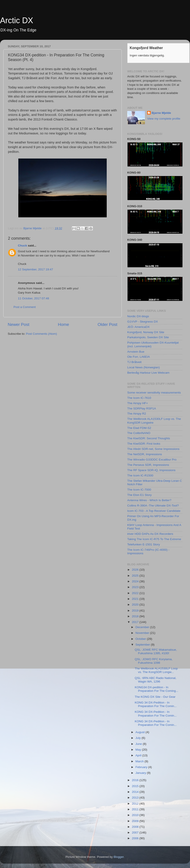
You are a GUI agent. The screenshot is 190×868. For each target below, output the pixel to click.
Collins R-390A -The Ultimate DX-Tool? (153, 506)
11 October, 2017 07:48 (33, 298)
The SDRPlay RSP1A (142, 408)
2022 (136, 593)
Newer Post (19, 324)
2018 (136, 616)
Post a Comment (25, 307)
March (140, 761)
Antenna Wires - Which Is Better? (149, 500)
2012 (136, 804)
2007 (136, 833)
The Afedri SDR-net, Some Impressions (153, 449)
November (143, 633)
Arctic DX (17, 20)
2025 (136, 576)
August (141, 732)
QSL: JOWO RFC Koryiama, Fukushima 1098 (154, 661)
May (139, 750)
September (143, 645)
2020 (136, 605)
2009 (136, 821)
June (139, 744)
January (141, 773)
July (139, 738)
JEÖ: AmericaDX (138, 327)
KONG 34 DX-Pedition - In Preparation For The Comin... (156, 704)
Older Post (107, 324)
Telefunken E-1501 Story (144, 544)
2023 (136, 587)
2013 (136, 798)
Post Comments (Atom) (42, 334)
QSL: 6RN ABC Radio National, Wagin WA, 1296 (156, 680)
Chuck (22, 246)
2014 (136, 792)
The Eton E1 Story (139, 495)
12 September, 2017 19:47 (35, 269)
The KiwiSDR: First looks (144, 444)
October (141, 639)
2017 (136, 622)
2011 (136, 809)
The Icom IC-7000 (139, 490)
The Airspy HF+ (138, 403)
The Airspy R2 (137, 414)
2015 (136, 786)
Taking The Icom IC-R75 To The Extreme (154, 539)
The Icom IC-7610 (139, 398)
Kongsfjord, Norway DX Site (146, 332)
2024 (136, 581)
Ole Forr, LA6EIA (139, 357)
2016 (136, 780)
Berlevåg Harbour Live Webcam (148, 373)
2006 (136, 838)
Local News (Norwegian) (143, 367)
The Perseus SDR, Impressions (148, 465)
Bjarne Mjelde (161, 113)
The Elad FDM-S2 (139, 428)
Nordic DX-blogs (138, 316)
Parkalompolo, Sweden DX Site (148, 337)
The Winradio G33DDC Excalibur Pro (152, 460)
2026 (136, 570)
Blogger (119, 857)
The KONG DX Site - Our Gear (155, 697)
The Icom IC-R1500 (140, 475)
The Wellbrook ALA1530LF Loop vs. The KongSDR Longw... (156, 670)
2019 (136, 611)
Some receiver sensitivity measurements (154, 393)
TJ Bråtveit (134, 362)
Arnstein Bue (136, 352)
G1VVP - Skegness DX (143, 322)
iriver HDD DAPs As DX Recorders (150, 534)
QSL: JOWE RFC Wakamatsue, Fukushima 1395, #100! (156, 651)
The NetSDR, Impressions (145, 454)
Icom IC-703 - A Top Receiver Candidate (154, 511)
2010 (136, 815)
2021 (136, 599)
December (143, 627)
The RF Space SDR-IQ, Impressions (151, 470)
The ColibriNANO (139, 433)
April (139, 755)
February (142, 767)
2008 (136, 827)
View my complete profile (164, 119)
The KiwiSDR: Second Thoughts (149, 438)
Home (63, 324)
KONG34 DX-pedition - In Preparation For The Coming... (157, 689)
